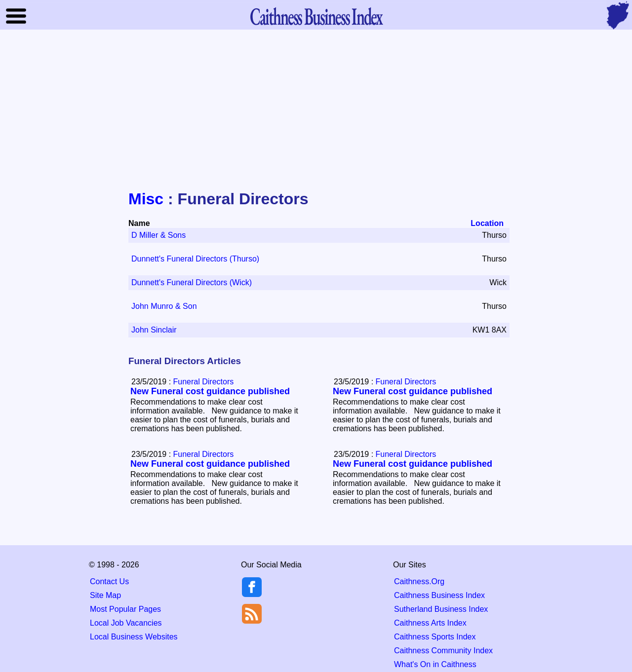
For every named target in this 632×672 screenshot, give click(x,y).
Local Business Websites (134, 637)
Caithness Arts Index (430, 623)
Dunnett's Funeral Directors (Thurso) (195, 259)
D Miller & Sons (158, 235)
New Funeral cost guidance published (210, 391)
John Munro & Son (164, 306)
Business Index (316, 16)
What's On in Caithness (435, 664)
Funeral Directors (204, 382)
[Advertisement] (316, 111)
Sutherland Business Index (441, 609)
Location (487, 223)
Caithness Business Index (439, 595)
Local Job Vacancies (126, 623)
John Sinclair (154, 330)
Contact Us (109, 581)
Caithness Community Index (443, 651)
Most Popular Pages (125, 609)
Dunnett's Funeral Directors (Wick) (192, 282)
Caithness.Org (419, 581)
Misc (146, 199)
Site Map (105, 595)
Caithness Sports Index (435, 637)
